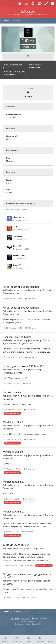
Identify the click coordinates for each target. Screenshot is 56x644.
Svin (45, 340)
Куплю (19, 373)
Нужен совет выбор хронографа (21, 287)
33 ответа (31, 299)
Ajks (15, 227)
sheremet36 (18, 217)
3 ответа (28, 383)
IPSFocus (26, 619)
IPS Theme (15, 619)
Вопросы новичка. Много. (17, 337)
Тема (43, 619)
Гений (46, 581)
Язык (35, 619)
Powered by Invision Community (28, 624)
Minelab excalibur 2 (13, 393)
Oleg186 (47, 290)
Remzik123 (8, 373)
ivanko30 (17, 265)
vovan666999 (19, 256)
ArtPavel (7, 290)
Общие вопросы (11, 293)
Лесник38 (18, 236)
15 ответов (29, 598)
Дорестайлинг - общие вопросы (19, 343)
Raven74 (17, 246)
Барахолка (8, 399)
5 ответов (30, 410)
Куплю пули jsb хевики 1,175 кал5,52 (23, 366)
